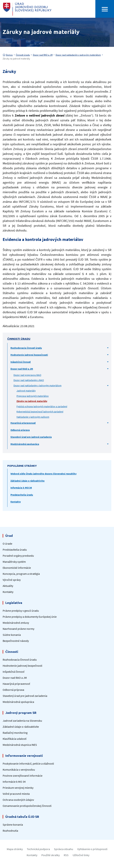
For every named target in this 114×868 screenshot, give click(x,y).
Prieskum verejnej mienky (18, 788)
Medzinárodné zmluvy (16, 623)
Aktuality (8, 586)
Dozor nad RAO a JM (43, 55)
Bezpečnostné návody (16, 641)
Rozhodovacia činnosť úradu (26, 348)
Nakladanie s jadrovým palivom (33, 417)
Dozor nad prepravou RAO (27, 375)
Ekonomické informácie (17, 568)
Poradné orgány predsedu (18, 556)
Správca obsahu (64, 849)
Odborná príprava (20, 430)
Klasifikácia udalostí (15, 739)
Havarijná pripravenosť (23, 423)
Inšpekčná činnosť (21, 362)
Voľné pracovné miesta (16, 794)
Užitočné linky (81, 855)
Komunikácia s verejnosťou (19, 770)
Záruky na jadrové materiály (32, 401)
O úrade (7, 544)
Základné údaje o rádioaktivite (28, 481)
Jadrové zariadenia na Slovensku (22, 721)
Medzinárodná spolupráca (25, 444)
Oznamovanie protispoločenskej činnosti (27, 806)
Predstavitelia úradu (22, 495)
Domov (8, 55)
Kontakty (16, 502)
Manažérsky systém (14, 562)
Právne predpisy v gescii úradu (21, 611)
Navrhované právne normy (18, 629)
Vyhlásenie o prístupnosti (92, 849)
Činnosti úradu (23, 55)
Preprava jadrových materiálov (33, 396)
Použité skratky (51, 855)
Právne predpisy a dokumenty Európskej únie (30, 617)
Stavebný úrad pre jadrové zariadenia (31, 437)
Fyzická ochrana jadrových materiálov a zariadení (42, 406)
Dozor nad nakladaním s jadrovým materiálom (78, 55)
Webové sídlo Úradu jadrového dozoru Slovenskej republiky (44, 474)
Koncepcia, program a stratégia (21, 574)
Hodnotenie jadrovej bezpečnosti (29, 355)
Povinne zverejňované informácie (23, 776)
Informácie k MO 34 (21, 488)
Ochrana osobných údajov (18, 800)
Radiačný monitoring (15, 733)
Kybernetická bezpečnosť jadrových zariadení (40, 411)
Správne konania (13, 825)
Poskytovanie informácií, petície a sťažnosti (28, 764)
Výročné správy (12, 580)
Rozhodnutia (10, 831)
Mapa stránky (15, 849)
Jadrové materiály (26, 391)
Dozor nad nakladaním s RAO (29, 380)
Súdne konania (12, 635)
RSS (66, 855)
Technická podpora (38, 849)
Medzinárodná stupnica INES (20, 745)
